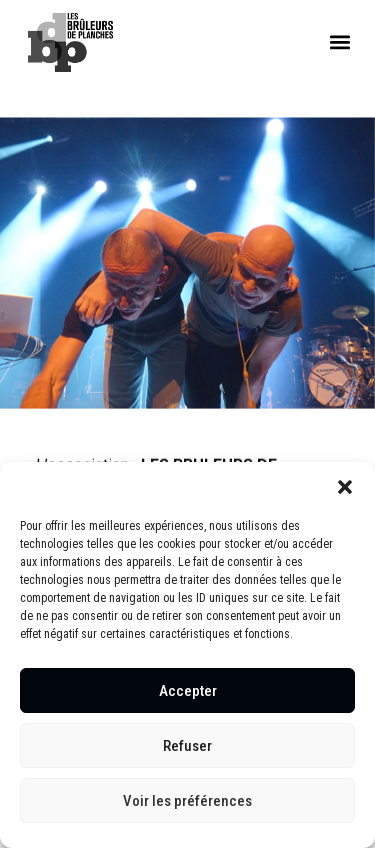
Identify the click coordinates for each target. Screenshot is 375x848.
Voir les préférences (187, 801)
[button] (345, 487)
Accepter (188, 691)
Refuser (187, 746)
